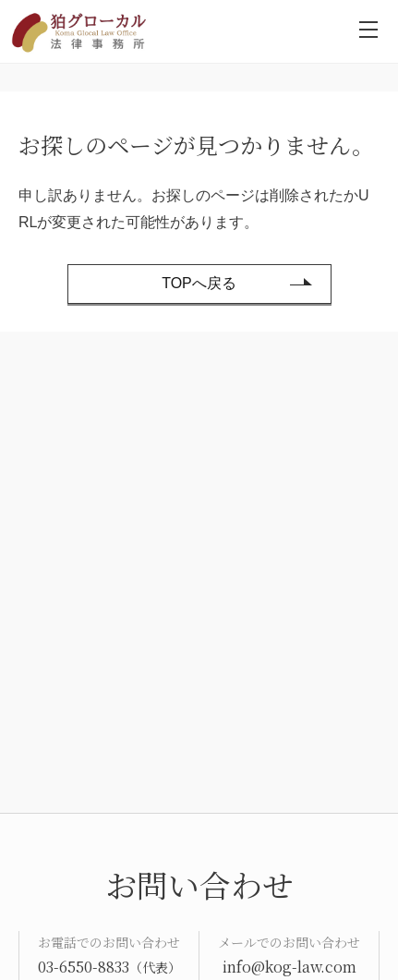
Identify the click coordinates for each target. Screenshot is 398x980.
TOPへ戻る (199, 283)
